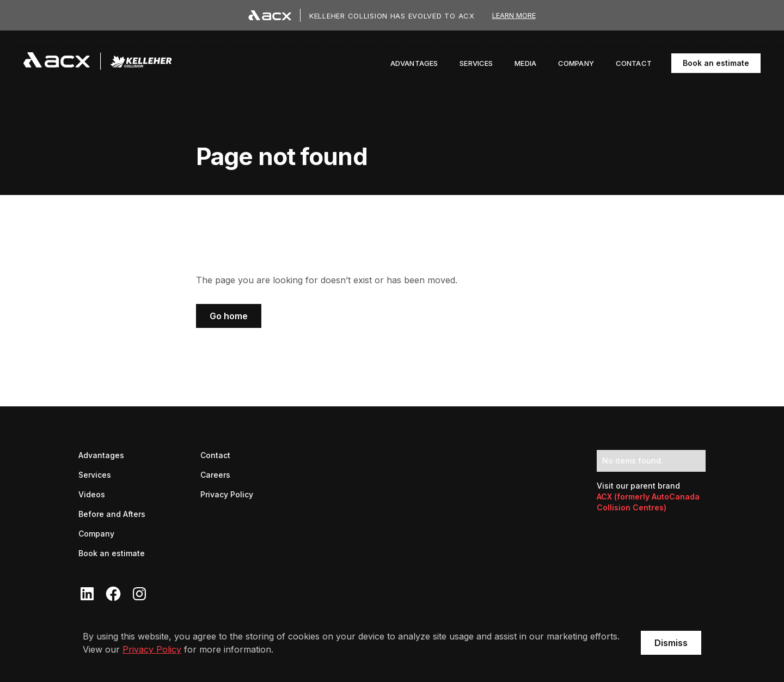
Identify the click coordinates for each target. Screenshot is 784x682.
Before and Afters (112, 514)
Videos (92, 494)
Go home (229, 316)
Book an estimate (716, 63)
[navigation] (98, 63)
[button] (525, 63)
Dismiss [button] (671, 643)
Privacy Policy (152, 649)
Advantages (101, 455)
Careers (215, 474)
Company (96, 534)
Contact (215, 455)
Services (95, 475)
